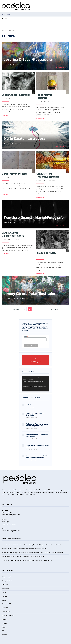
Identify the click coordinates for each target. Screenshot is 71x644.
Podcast (4, 623)
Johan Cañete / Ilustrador (16, 95)
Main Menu (6, 14)
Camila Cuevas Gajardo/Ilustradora (13, 234)
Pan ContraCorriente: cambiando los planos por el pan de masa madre (23, 556)
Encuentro (5, 608)
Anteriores (16, 309)
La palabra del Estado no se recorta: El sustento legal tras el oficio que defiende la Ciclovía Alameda (32, 545)
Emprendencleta (7, 604)
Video (4, 631)
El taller (4, 600)
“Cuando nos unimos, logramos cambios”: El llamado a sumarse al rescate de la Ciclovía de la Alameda (33, 553)
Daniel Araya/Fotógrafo (15, 174)
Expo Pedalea (6, 612)
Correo (26, 336)
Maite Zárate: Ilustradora (24, 138)
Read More (61, 68)
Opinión (4, 619)
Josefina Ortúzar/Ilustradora (28, 59)
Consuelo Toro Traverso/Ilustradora (48, 175)
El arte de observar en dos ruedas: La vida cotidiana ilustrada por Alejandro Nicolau (27, 560)
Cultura (20, 64)
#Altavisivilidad (6, 577)
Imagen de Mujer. (46, 253)
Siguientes (54, 309)
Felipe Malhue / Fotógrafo (45, 96)
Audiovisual (5, 588)
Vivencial (4, 635)
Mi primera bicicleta (8, 615)
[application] (35, 384)
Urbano (4, 627)
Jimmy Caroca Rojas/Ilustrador (30, 294)
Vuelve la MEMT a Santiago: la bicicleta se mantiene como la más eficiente (24, 549)
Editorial (4, 596)
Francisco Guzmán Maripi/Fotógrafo (34, 217)
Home (4, 30)
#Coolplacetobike (7, 581)
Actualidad (5, 585)
